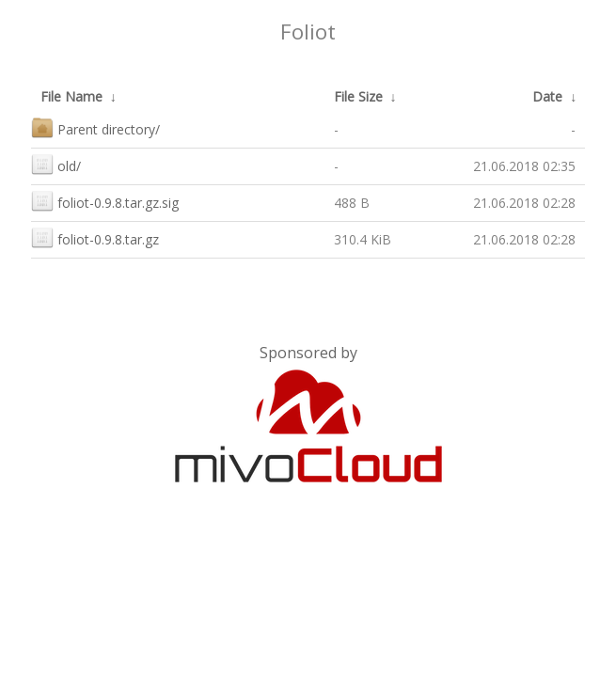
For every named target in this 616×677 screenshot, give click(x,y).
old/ (56, 164)
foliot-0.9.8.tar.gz (95, 237)
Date (547, 96)
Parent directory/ (95, 127)
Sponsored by (308, 353)
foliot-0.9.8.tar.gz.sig (105, 201)
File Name (71, 96)
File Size (358, 96)
